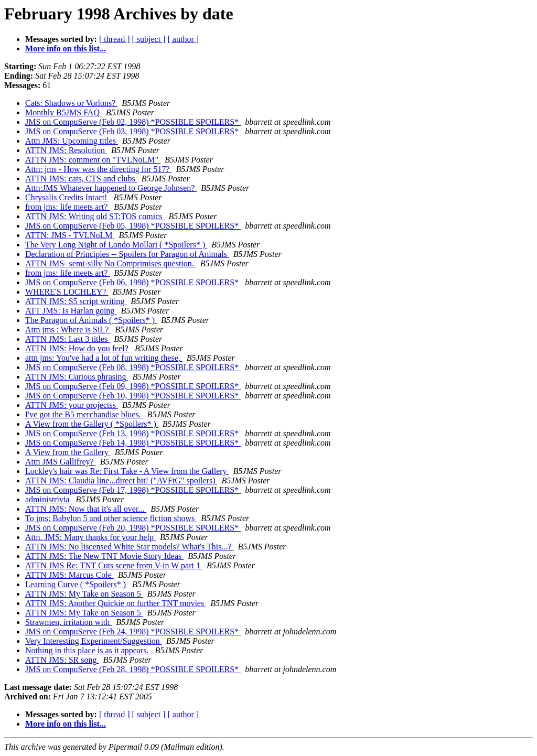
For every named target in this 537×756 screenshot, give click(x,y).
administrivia (48, 499)
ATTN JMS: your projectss (72, 405)
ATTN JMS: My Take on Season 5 (84, 594)
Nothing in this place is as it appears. (88, 650)
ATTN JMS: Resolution (66, 150)
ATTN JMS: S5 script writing (76, 301)
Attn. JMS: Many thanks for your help (90, 537)
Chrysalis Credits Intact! (67, 197)
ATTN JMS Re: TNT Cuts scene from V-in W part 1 (114, 565)
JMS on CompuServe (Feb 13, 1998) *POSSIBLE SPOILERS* (133, 433)
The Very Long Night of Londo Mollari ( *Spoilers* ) (116, 245)
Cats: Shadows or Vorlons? (71, 103)
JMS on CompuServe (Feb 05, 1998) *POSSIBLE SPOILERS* (133, 226)
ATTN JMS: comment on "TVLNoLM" (93, 160)
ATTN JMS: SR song (62, 660)
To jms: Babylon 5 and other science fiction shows (111, 518)
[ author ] (184, 39)
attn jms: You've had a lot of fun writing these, (104, 358)
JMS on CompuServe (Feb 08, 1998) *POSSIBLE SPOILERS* (133, 367)
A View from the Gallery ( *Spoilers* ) (92, 424)
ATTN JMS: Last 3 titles (67, 339)
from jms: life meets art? (67, 207)
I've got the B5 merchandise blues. (84, 414)
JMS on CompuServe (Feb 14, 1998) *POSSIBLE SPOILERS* (133, 443)
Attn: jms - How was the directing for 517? (99, 169)
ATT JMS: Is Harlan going (71, 311)
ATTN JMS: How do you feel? (78, 348)
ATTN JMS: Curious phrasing (77, 377)
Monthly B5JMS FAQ (63, 112)
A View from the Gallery (68, 452)
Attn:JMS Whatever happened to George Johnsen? (111, 188)
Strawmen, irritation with (68, 622)
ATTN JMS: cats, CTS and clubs (81, 179)
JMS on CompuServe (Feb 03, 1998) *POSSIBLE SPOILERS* (133, 131)
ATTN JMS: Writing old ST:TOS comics (95, 216)
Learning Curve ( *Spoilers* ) (77, 584)
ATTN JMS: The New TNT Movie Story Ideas (104, 556)
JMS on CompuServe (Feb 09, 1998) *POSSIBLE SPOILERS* (133, 386)
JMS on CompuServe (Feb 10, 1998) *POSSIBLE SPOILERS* (133, 396)
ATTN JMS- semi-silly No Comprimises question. (111, 263)
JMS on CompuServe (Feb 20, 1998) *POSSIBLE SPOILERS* (133, 528)
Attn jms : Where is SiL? (68, 330)
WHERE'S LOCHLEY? (67, 292)
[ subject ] (149, 39)
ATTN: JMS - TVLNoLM (70, 235)
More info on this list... (66, 48)
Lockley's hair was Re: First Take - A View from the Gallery (127, 471)
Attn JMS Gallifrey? (61, 462)
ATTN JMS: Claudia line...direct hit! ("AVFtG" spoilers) (121, 480)
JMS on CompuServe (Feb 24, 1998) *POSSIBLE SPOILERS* (133, 631)
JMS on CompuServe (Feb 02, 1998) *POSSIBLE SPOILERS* (133, 122)
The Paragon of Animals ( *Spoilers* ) (91, 320)
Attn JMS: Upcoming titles (72, 141)
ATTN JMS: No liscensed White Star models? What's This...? (130, 547)
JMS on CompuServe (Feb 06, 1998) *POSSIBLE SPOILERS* (133, 282)
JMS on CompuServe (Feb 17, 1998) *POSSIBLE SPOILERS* (133, 490)
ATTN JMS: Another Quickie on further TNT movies (116, 603)
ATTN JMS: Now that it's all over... (86, 509)
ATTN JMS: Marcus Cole (69, 575)
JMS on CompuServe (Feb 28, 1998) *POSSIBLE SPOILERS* (133, 669)
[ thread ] (115, 39)
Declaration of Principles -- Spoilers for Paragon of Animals (127, 254)
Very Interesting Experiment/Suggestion (94, 641)
